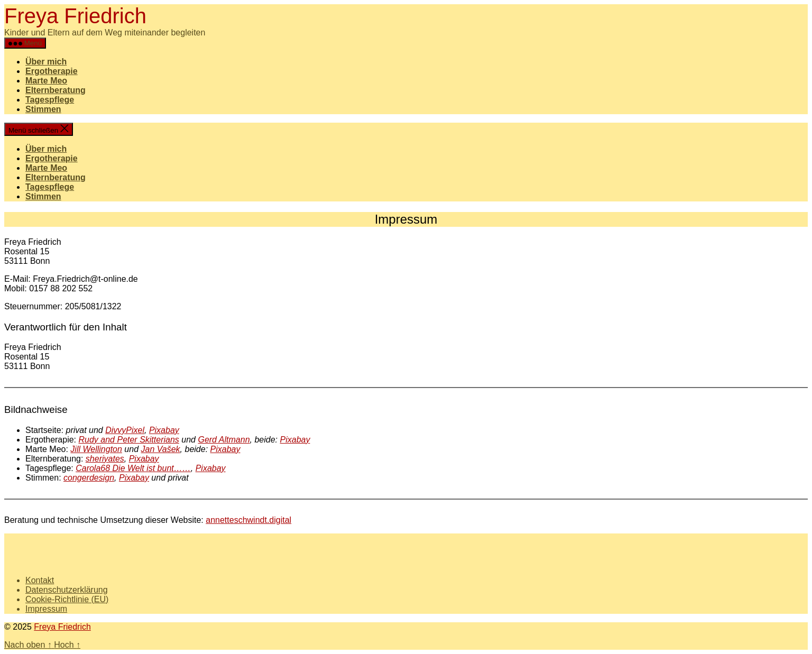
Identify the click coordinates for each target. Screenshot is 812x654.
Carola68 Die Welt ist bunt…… (133, 468)
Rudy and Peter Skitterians (129, 440)
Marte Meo (46, 81)
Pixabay (164, 430)
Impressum (46, 609)
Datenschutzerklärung (67, 590)
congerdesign (89, 478)
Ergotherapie (52, 71)
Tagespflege (50, 100)
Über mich (46, 62)
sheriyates (105, 459)
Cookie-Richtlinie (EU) (67, 599)
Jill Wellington (96, 449)
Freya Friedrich (75, 16)
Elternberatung (56, 90)
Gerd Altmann (224, 440)
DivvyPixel (125, 430)
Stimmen (43, 109)
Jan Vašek (160, 449)
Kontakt (40, 580)
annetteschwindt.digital (248, 520)
